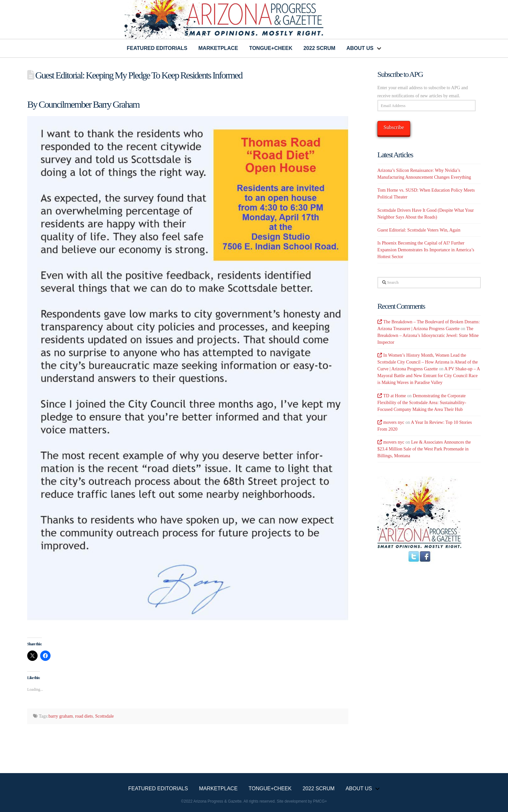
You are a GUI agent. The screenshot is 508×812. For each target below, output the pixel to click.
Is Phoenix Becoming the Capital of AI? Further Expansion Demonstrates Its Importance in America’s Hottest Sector (426, 250)
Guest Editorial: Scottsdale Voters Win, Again (419, 230)
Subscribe (394, 127)
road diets (84, 716)
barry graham (61, 716)
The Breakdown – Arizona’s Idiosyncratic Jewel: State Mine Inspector (428, 335)
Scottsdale (105, 716)
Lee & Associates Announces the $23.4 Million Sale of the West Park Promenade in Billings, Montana (424, 449)
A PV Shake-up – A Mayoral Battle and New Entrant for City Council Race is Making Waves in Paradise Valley (429, 376)
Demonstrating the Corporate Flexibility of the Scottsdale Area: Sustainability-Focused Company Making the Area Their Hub (422, 403)
